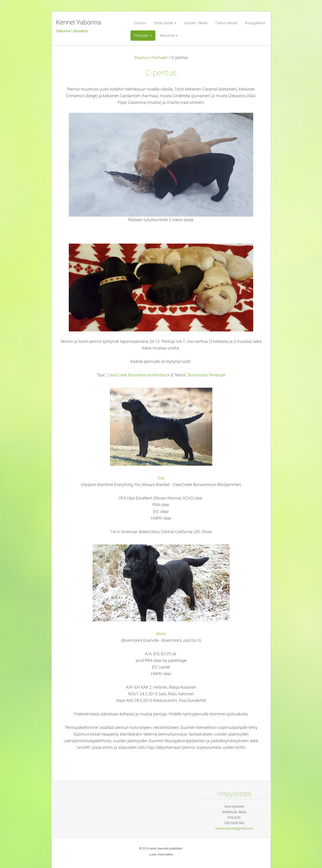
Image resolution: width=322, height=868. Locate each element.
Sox (161, 478)
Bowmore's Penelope (207, 375)
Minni (161, 634)
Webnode (164, 854)
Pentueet (160, 58)
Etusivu (141, 58)
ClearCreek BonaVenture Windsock (139, 375)
